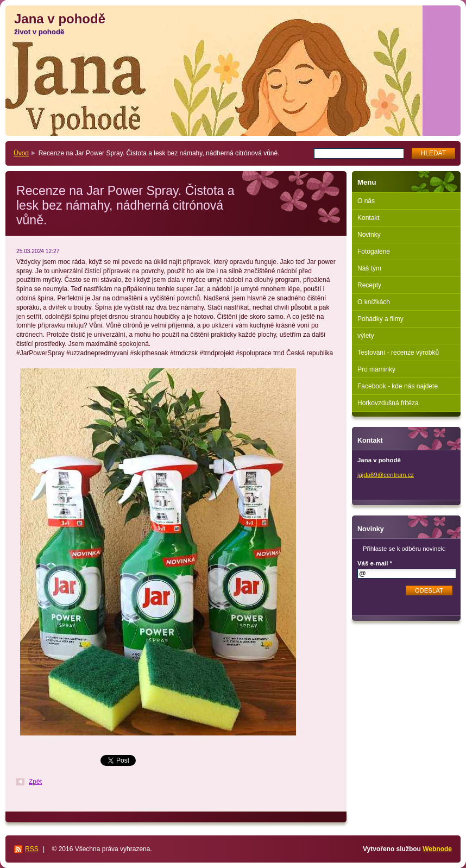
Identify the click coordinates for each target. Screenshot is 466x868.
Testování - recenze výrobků (398, 353)
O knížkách (374, 302)
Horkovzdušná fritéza (388, 403)
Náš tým (369, 268)
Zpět (35, 782)
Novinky (369, 235)
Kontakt (369, 218)
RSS (32, 849)
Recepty (369, 285)
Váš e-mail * (375, 563)
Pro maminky (376, 369)
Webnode (437, 849)
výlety (366, 336)
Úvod (21, 153)
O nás (366, 201)
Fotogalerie (374, 251)
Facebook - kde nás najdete (398, 386)
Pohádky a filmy (380, 319)
